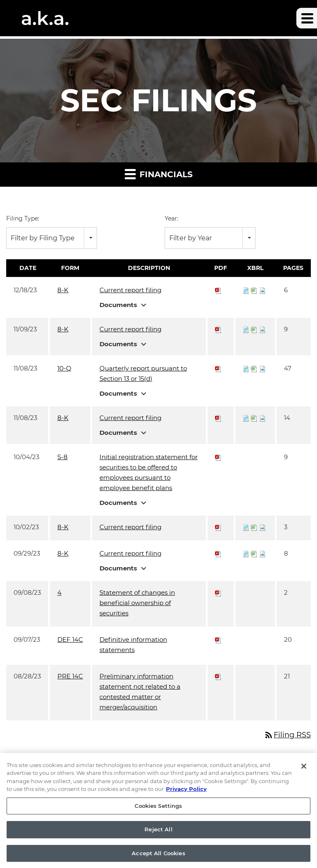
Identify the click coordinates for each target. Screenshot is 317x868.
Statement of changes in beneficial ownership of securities (137, 603)
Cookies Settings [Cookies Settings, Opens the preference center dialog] (158, 815)
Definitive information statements (133, 645)
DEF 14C (70, 639)
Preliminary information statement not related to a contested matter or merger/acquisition (140, 692)
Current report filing (130, 290)
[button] (307, 18)
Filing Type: (23, 218)
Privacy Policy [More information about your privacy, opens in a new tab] (186, 798)
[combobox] (52, 238)
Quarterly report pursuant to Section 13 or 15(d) (143, 373)
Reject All (158, 839)
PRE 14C (70, 676)
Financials (159, 174)
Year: (172, 218)
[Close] (304, 776)
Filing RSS (287, 735)
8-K (63, 290)
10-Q (64, 368)
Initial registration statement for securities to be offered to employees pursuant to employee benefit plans (149, 472)
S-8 (63, 457)
